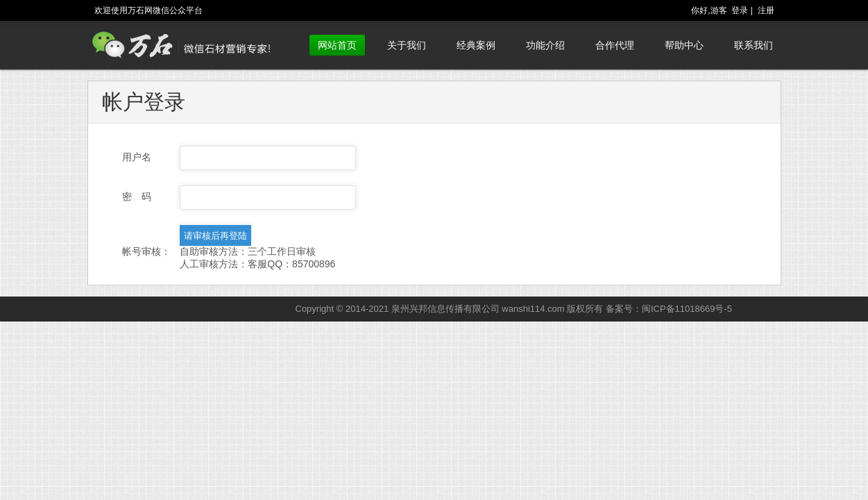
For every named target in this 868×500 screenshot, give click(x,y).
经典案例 (476, 45)
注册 (766, 10)
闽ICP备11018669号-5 (687, 309)
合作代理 (615, 45)
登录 (740, 10)
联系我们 (754, 45)
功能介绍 (545, 45)
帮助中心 (684, 45)
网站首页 (337, 45)
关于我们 (407, 45)
